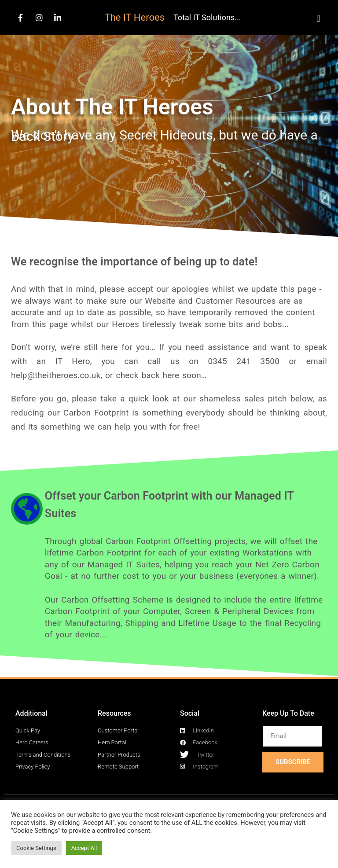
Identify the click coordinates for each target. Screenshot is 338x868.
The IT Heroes (135, 17)
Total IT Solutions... (207, 17)
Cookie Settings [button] (36, 848)
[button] (318, 18)
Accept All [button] (84, 848)
